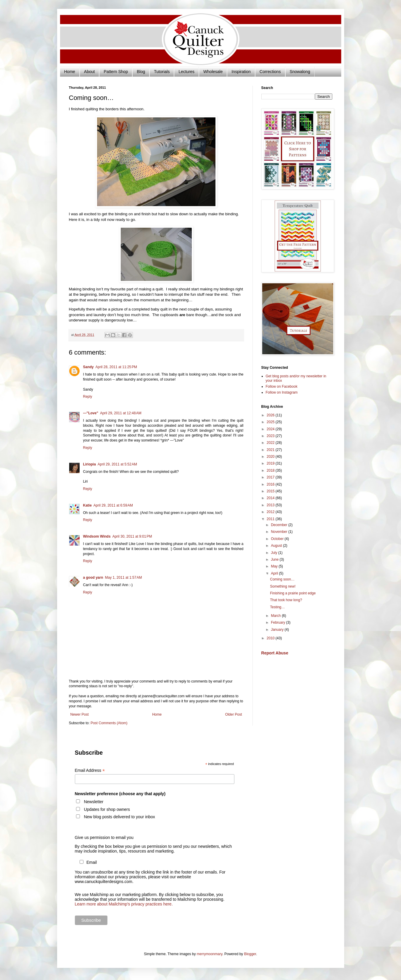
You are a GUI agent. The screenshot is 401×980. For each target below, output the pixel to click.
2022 (271, 443)
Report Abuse (275, 653)
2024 (271, 429)
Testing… (277, 607)
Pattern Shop (116, 72)
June (275, 559)
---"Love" (91, 413)
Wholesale (213, 72)
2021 (271, 450)
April (275, 573)
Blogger (250, 954)
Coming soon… (282, 579)
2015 (271, 491)
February (278, 622)
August (277, 546)
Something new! (283, 586)
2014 (271, 498)
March (276, 616)
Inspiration (241, 72)
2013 (271, 505)
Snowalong (300, 72)
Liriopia (90, 464)
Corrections (270, 72)
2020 (271, 457)
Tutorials (162, 72)
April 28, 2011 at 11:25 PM (116, 367)
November (280, 532)
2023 (271, 436)
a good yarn (93, 578)
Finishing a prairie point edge (293, 593)
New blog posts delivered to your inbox (119, 817)
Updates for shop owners (107, 809)
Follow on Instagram (282, 392)
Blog (141, 72)
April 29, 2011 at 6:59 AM (113, 505)
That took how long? (286, 600)
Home (70, 72)
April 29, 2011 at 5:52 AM (117, 464)
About (90, 72)
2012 (271, 512)
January (278, 630)
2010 (271, 638)
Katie (87, 505)
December (280, 525)
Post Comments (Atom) (109, 723)
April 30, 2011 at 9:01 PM (132, 536)
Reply (88, 397)
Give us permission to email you (104, 837)
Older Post (234, 714)
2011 (271, 519)
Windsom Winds (97, 536)
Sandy (88, 367)
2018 (271, 470)
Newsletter (94, 802)
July (274, 553)
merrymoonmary (210, 954)
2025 (271, 422)
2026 (271, 415)
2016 (271, 484)
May (275, 566)
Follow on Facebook (282, 386)
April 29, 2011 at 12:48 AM (121, 413)
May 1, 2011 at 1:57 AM (124, 578)
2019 (271, 463)
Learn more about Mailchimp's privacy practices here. (124, 904)
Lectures (186, 72)
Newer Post (80, 714)
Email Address (90, 770)
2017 (271, 477)
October (278, 539)
